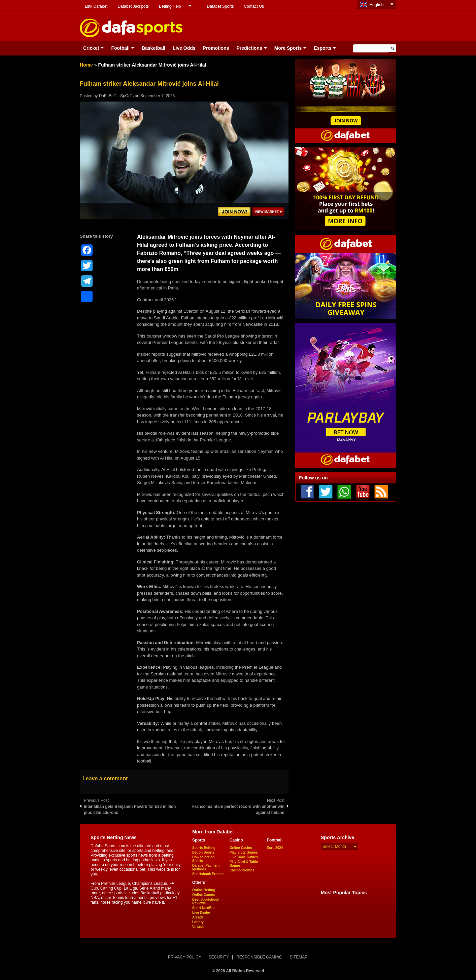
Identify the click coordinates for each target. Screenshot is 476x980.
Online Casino (241, 848)
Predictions (249, 48)
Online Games (203, 895)
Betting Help (170, 6)
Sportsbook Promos (208, 874)
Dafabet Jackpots (133, 6)
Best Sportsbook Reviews (206, 901)
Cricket (91, 48)
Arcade (198, 917)
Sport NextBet (203, 908)
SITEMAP (298, 957)
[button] (392, 48)
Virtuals (198, 927)
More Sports (288, 48)
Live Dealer (201, 913)
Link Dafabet (96, 6)
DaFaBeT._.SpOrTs (116, 96)
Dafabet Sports (220, 6)
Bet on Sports (203, 852)
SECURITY (219, 957)
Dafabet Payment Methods (206, 867)
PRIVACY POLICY (185, 957)
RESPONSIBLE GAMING (259, 957)
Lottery (198, 922)
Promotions (216, 48)
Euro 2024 (275, 848)
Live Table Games (244, 857)
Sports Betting (204, 848)
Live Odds (184, 48)
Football (120, 48)
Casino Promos (242, 870)
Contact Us (254, 6)
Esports (322, 48)
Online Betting (204, 890)
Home (86, 65)
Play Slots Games (244, 852)
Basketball (154, 48)
